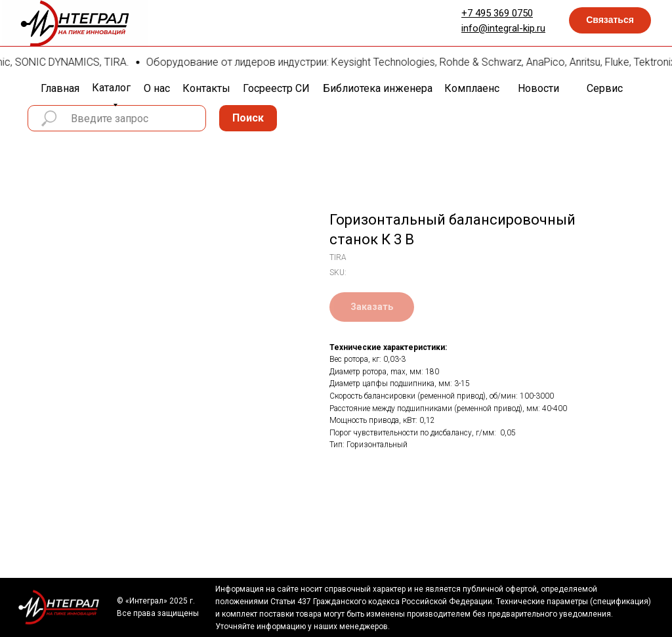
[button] (610, 20)
